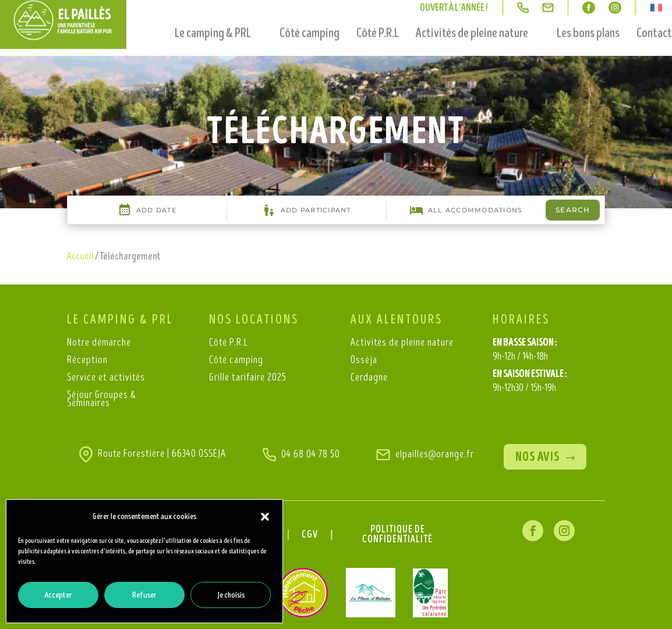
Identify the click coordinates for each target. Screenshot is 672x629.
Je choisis (231, 595)
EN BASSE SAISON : (525, 351)
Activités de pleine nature (472, 18)
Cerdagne (369, 379)
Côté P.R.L (378, 18)
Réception (87, 361)
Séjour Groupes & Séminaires (102, 400)
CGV (310, 536)
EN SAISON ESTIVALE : (530, 382)
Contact (654, 18)
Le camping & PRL (213, 18)
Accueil (80, 257)
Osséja (364, 361)
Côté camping (310, 18)
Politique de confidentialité (397, 535)
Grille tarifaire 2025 (248, 379)
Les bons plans (588, 18)
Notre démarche (99, 344)
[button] (265, 517)
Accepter (58, 595)
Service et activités (106, 379)
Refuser (144, 595)
